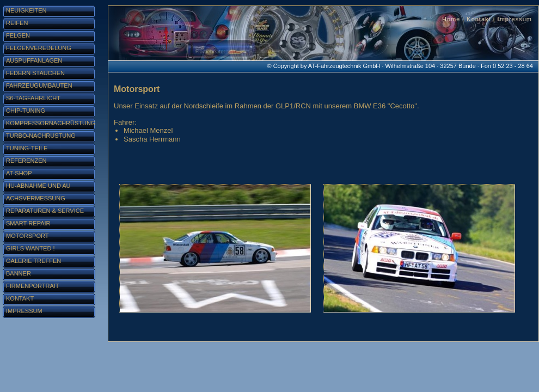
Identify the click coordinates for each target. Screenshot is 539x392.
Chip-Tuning (26, 111)
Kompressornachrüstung (51, 123)
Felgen (18, 35)
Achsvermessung (36, 198)
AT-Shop (19, 173)
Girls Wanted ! (30, 248)
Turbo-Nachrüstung (41, 136)
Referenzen (26, 161)
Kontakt (479, 19)
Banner (19, 273)
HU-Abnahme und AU (38, 186)
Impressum (515, 19)
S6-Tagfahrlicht (33, 98)
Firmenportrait (33, 286)
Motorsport (27, 236)
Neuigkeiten (26, 10)
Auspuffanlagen (34, 60)
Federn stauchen (35, 73)
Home (451, 19)
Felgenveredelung (39, 48)
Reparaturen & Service (45, 211)
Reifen (17, 23)
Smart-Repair (28, 223)
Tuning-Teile (27, 148)
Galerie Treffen (33, 261)
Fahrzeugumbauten (39, 85)
